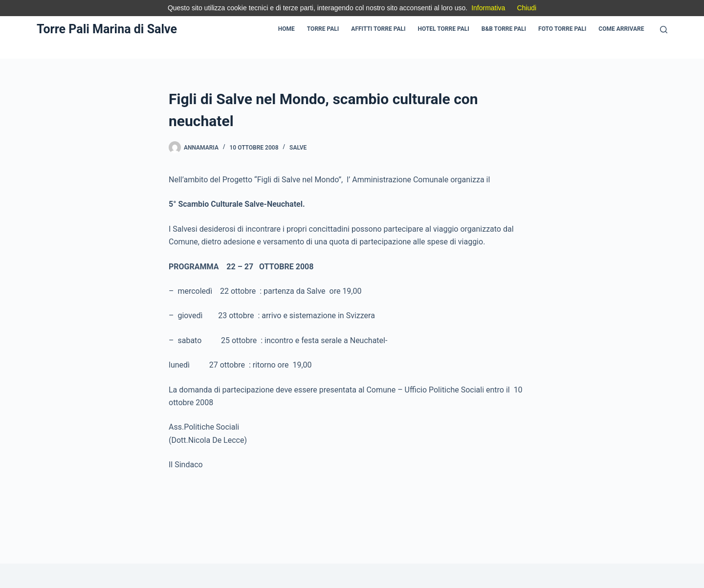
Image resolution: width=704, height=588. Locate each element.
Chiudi (527, 8)
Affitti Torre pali (378, 29)
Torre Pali (323, 29)
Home (286, 29)
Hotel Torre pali (444, 29)
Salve (298, 148)
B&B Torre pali (504, 29)
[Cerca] (664, 30)
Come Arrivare (621, 29)
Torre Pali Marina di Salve (107, 29)
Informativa (488, 8)
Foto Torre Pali (562, 29)
